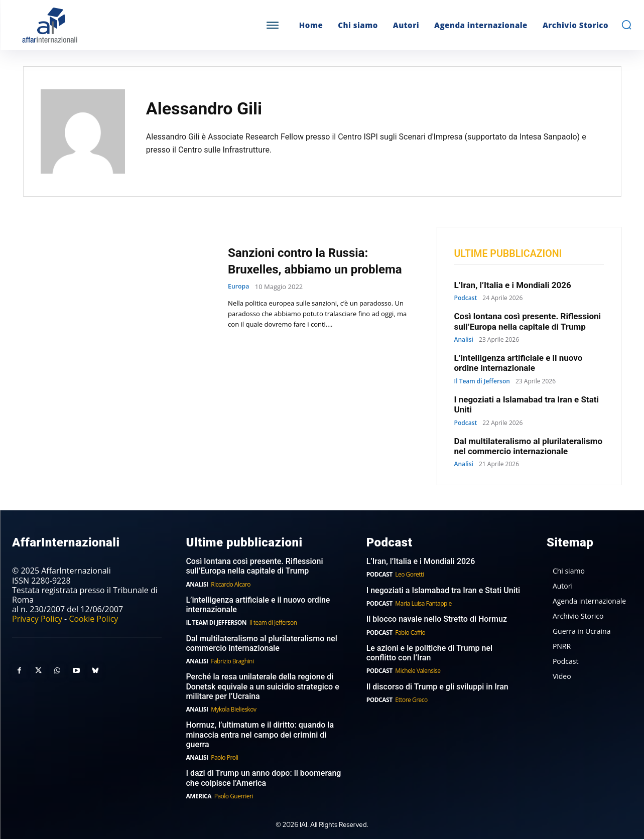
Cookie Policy (93, 620)
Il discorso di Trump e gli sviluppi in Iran (437, 688)
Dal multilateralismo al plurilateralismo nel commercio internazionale (528, 447)
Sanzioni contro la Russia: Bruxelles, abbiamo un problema (310, 260)
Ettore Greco (411, 701)
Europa (239, 295)
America (199, 797)
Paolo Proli (224, 758)
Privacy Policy (37, 620)
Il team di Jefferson (273, 624)
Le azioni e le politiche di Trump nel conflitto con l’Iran (429, 654)
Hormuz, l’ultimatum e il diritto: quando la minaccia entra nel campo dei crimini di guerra (260, 736)
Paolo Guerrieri (234, 797)
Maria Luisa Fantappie (423, 604)
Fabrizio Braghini (232, 663)
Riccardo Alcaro (231, 585)
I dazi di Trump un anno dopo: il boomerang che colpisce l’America (263, 779)
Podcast (466, 300)
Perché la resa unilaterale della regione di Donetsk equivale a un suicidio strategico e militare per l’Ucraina (262, 688)
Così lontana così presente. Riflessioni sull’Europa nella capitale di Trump (528, 323)
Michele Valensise (418, 672)
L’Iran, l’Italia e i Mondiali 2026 (513, 286)
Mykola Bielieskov (233, 710)
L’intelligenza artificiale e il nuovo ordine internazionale (519, 364)
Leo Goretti (409, 576)
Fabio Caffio (410, 634)
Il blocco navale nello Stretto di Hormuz (437, 620)
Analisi (464, 341)
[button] (626, 25)
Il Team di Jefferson (482, 382)
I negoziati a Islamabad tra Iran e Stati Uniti (443, 591)
